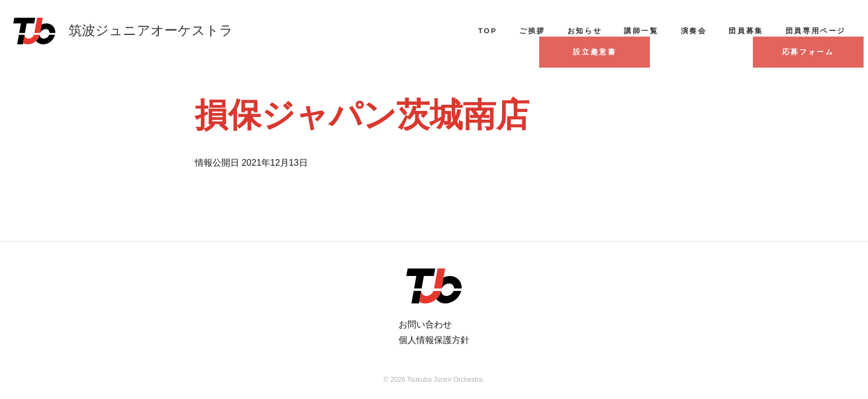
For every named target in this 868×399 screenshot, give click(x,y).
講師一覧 (641, 31)
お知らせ (585, 31)
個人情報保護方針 (434, 340)
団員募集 (746, 31)
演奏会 (694, 31)
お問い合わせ (425, 324)
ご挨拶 (532, 31)
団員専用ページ (816, 31)
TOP (488, 31)
